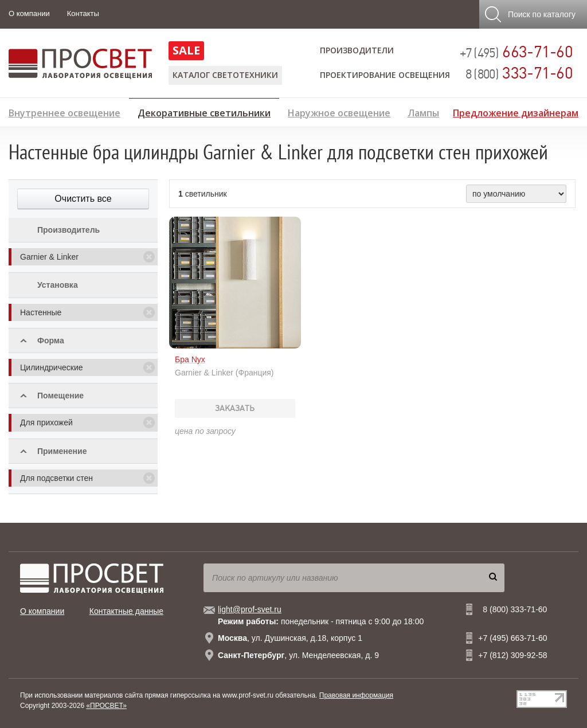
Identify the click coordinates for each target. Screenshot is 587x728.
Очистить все (83, 199)
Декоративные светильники (204, 111)
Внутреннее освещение (64, 111)
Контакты (83, 13)
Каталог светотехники (225, 75)
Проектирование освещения (385, 75)
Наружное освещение (339, 111)
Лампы (423, 111)
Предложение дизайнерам (516, 111)
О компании (29, 13)
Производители (357, 50)
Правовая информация (356, 695)
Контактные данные (126, 611)
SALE (186, 50)
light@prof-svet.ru (250, 609)
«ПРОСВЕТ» (106, 706)
